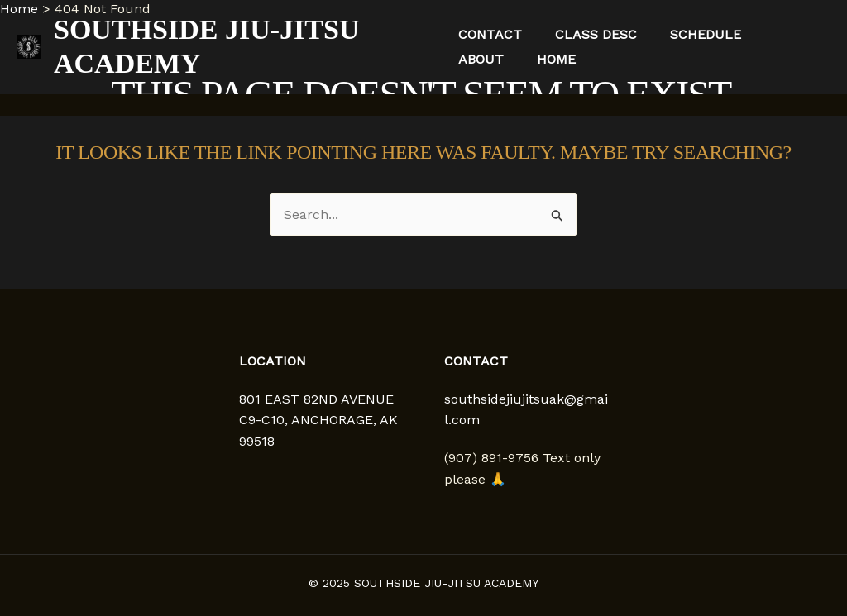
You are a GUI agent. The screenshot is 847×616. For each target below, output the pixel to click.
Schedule (706, 34)
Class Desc (596, 34)
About (481, 59)
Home (556, 59)
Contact (490, 34)
